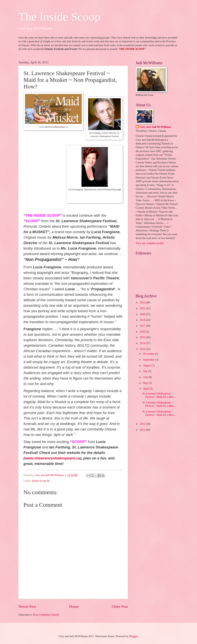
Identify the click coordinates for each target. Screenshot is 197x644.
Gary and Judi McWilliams (155, 127)
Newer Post (27, 607)
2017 (143, 326)
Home (74, 607)
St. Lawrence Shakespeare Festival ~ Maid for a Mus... (159, 395)
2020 (143, 314)
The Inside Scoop (59, 17)
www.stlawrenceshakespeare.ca (52, 458)
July (146, 371)
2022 (143, 303)
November (149, 354)
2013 (143, 349)
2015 (143, 337)
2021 (143, 308)
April (146, 389)
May (146, 383)
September (149, 360)
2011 (143, 430)
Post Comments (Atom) (46, 615)
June (146, 377)
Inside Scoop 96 (41, 481)
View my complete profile (150, 243)
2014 (143, 343)
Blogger (133, 636)
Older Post (120, 607)
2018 (143, 320)
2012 (143, 424)
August (147, 366)
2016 (143, 332)
